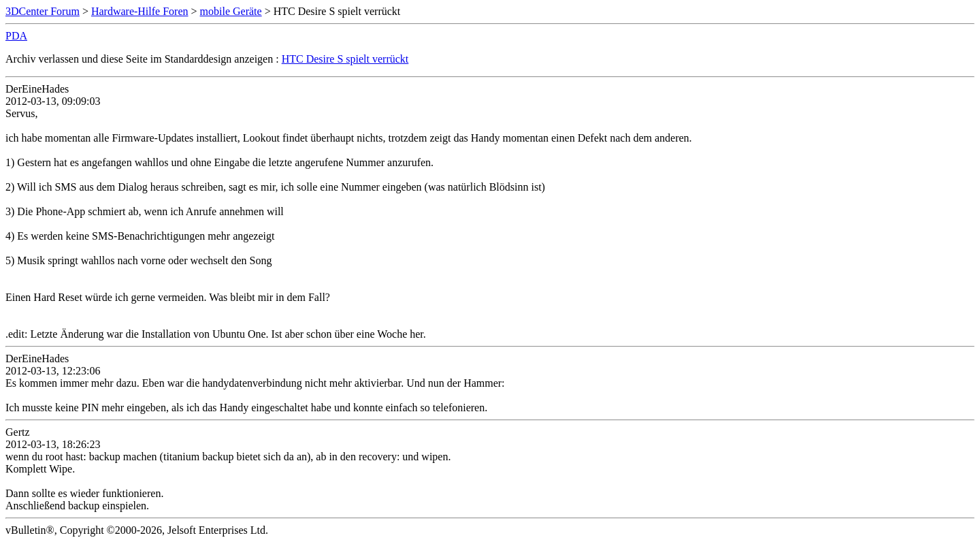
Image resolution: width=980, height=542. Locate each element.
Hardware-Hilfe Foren (140, 11)
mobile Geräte (231, 11)
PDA (16, 36)
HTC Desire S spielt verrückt (345, 59)
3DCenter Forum (43, 11)
